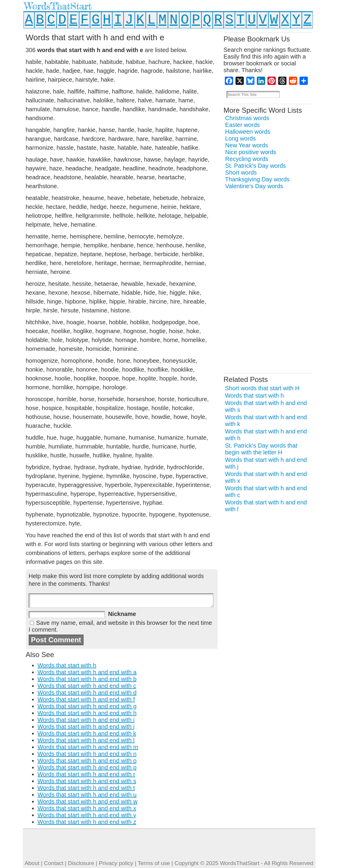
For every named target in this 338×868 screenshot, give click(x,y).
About (32, 863)
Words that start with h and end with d (87, 693)
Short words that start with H (262, 388)
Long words (240, 138)
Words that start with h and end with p (87, 767)
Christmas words (247, 118)
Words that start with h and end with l (86, 740)
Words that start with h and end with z (87, 822)
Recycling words (247, 159)
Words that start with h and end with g (87, 706)
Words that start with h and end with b (87, 679)
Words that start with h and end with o (87, 761)
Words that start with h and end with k (87, 733)
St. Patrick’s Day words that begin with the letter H (261, 449)
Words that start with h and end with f (86, 699)
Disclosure (81, 863)
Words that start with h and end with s (87, 781)
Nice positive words (251, 152)
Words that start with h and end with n (87, 754)
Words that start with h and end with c (87, 686)
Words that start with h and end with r (86, 774)
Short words (241, 172)
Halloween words (248, 132)
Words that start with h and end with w (88, 801)
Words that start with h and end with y (87, 815)
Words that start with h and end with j (86, 727)
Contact (53, 863)
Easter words (242, 125)
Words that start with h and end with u (87, 795)
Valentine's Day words (254, 186)
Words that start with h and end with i (86, 720)
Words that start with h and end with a (87, 672)
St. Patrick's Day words (255, 166)
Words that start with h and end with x (87, 808)
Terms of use (154, 863)
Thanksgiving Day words (257, 179)
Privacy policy (116, 863)
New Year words (247, 145)
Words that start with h (67, 665)
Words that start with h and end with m (88, 747)
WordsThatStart (58, 6)
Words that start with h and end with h (87, 713)
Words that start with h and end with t (86, 788)
